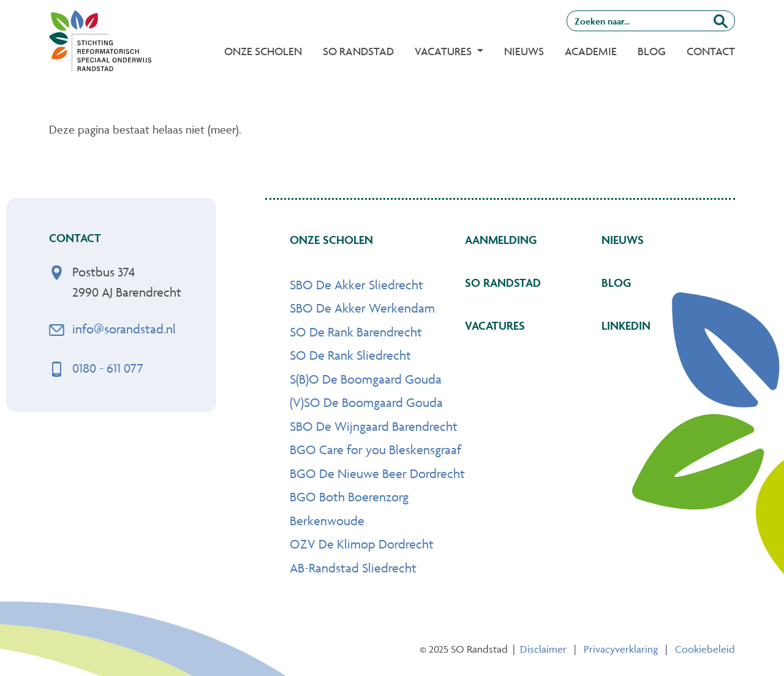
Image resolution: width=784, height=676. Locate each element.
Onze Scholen (263, 51)
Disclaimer (543, 649)
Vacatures (495, 325)
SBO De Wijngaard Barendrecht (374, 426)
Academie (591, 51)
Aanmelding (501, 240)
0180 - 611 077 (108, 368)
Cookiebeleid (705, 649)
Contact (711, 51)
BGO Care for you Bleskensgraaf (375, 450)
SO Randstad (358, 51)
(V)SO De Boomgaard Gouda (366, 402)
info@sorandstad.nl (124, 329)
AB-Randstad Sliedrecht (353, 568)
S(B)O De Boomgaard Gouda (366, 379)
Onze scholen (331, 240)
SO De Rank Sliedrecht (350, 355)
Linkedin (626, 325)
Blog (652, 51)
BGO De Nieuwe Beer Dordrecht (377, 473)
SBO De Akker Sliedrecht (356, 285)
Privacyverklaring (621, 649)
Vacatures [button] (444, 51)
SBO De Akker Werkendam (362, 308)
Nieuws (524, 51)
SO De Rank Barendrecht (356, 332)
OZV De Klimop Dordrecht (362, 544)
